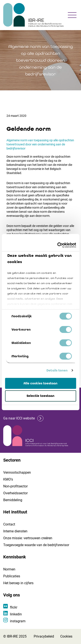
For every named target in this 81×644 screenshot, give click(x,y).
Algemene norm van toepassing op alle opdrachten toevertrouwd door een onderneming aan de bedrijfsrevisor (40, 144)
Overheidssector (15, 493)
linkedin (16, 614)
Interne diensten (15, 531)
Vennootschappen (17, 472)
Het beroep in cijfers (18, 583)
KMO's (8, 479)
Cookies (66, 636)
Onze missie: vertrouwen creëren (28, 538)
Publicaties (12, 576)
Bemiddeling (13, 500)
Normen (9, 569)
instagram (18, 621)
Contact (9, 524)
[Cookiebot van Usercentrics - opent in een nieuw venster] (58, 245)
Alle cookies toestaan (40, 383)
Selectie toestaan (40, 396)
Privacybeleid (44, 636)
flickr (14, 607)
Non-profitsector (15, 486)
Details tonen (57, 370)
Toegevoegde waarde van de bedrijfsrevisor (36, 545)
